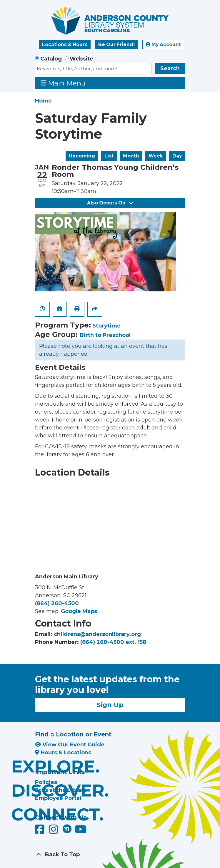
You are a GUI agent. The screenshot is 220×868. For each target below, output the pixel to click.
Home (43, 101)
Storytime (106, 326)
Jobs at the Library (61, 790)
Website (81, 59)
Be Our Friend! (116, 45)
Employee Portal (58, 798)
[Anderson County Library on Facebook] (40, 832)
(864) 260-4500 (57, 603)
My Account (163, 45)
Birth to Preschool (105, 335)
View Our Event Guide (70, 745)
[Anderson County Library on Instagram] (54, 832)
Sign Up (110, 705)
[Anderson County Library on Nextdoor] (67, 829)
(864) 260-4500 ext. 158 (113, 642)
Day (177, 156)
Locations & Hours (65, 45)
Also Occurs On (110, 203)
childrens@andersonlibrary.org (97, 634)
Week (156, 156)
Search (170, 68)
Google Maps (79, 611)
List (109, 156)
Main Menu (63, 83)
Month (131, 156)
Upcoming (82, 156)
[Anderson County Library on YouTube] (81, 832)
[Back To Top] (110, 855)
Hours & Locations (63, 753)
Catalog (51, 59)
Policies (46, 782)
